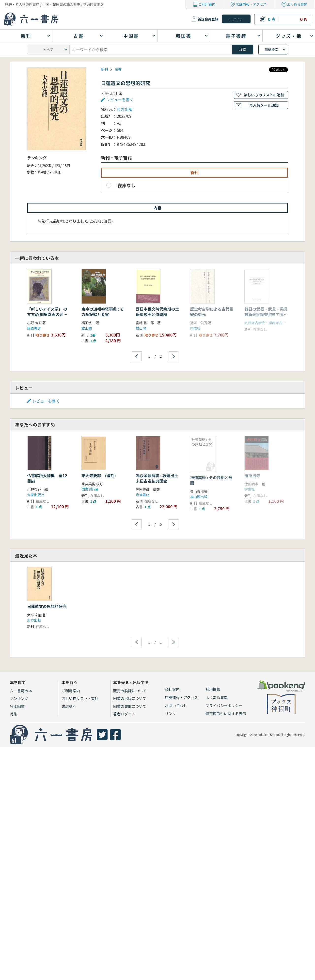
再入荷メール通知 (264, 105)
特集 (14, 714)
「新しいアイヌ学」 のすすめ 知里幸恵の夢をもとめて (47, 314)
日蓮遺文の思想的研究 (47, 606)
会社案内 (172, 689)
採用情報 (213, 689)
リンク (170, 714)
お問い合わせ (176, 705)
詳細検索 (271, 50)
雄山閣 (87, 328)
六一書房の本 (21, 691)
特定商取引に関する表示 (226, 714)
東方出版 (125, 109)
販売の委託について (130, 691)
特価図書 (17, 706)
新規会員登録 (208, 19)
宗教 (118, 69)
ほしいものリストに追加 (264, 95)
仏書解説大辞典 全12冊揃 (47, 478)
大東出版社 (36, 495)
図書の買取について (130, 706)
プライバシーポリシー (224, 705)
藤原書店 (34, 328)
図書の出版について (130, 698)
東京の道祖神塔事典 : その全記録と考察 (103, 312)
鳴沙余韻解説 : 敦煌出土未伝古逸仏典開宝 (157, 478)
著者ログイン (124, 714)
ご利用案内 (207, 4)
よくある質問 (297, 4)
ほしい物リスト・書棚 (80, 698)
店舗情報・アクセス (251, 4)
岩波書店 (143, 495)
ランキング (19, 698)
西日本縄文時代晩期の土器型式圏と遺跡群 (157, 312)
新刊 (104, 69)
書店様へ (69, 706)
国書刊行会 (90, 489)
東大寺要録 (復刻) (99, 475)
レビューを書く (120, 100)
